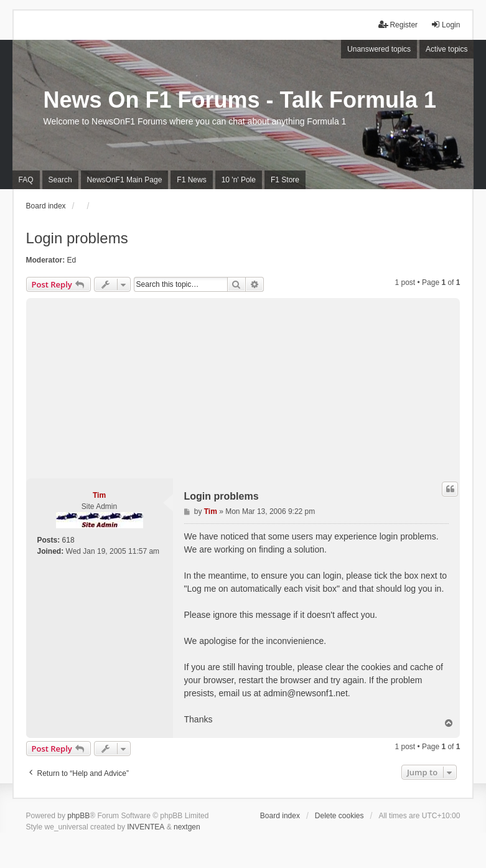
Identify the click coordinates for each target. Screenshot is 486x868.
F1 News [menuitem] (191, 180)
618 (68, 540)
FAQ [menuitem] (26, 180)
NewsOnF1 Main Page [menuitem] (125, 180)
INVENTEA (146, 827)
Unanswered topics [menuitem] (379, 49)
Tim (99, 495)
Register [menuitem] (398, 25)
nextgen (187, 827)
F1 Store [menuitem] (285, 180)
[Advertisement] (243, 385)
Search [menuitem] (60, 180)
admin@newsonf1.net (306, 693)
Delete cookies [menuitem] (339, 816)
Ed (72, 260)
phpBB (78, 816)
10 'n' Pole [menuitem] (239, 180)
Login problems (77, 238)
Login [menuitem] (445, 25)
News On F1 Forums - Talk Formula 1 (240, 100)
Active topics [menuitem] (446, 49)
